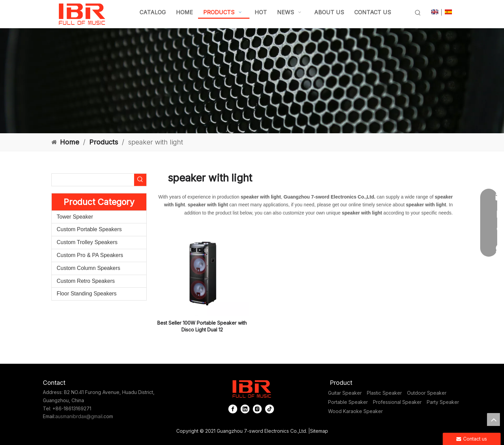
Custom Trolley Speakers (87, 242)
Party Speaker (443, 402)
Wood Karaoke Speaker (355, 411)
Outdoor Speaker (427, 393)
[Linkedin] (245, 409)
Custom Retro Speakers (86, 281)
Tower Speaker (75, 217)
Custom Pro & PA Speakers (90, 255)
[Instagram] (257, 409)
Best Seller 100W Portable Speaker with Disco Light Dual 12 (202, 326)
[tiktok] (270, 409)
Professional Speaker (397, 402)
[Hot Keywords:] (418, 13)
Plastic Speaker (384, 393)
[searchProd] (93, 180)
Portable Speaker (348, 402)
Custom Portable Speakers (89, 229)
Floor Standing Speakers (87, 294)
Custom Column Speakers (89, 268)
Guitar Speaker (345, 393)
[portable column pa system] (252, 81)
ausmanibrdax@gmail (79, 416)
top (493, 420)
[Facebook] (233, 409)
